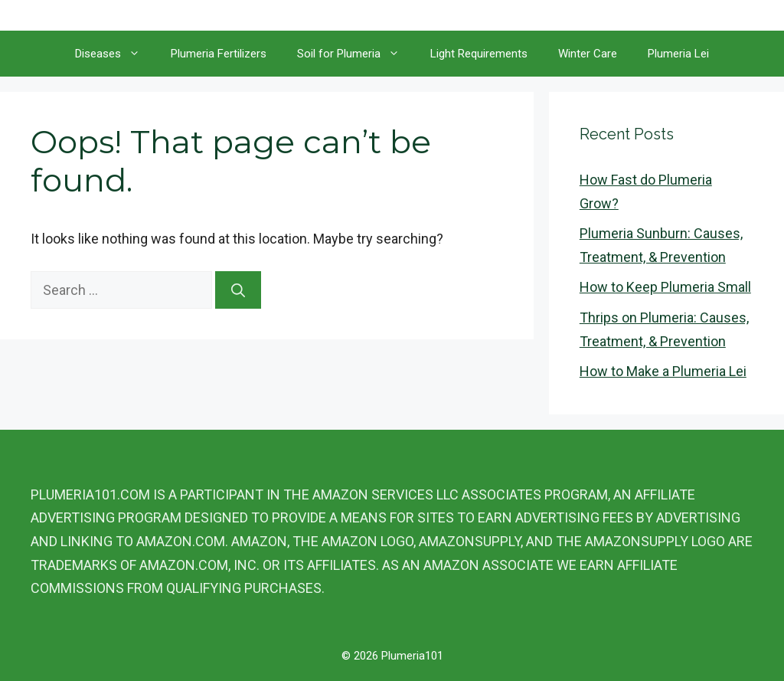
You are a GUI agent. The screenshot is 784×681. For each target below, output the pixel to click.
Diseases (115, 54)
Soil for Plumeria (356, 54)
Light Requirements (479, 54)
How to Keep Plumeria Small (665, 287)
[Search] (238, 290)
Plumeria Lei (678, 54)
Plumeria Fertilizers (219, 54)
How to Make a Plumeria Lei (663, 371)
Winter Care (588, 54)
